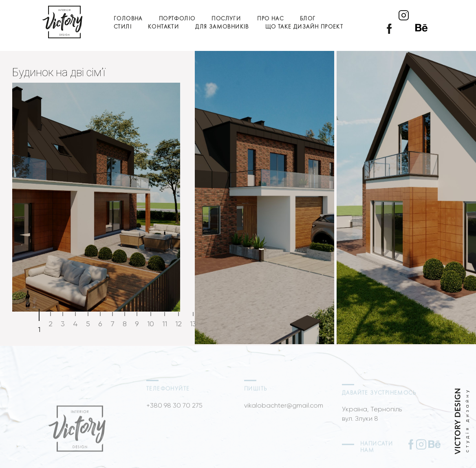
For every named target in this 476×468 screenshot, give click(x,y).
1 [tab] (39, 329)
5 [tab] (88, 324)
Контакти (163, 27)
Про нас (270, 19)
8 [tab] (125, 324)
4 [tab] (75, 324)
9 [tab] (137, 324)
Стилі (123, 27)
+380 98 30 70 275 (174, 414)
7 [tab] (112, 324)
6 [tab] (100, 324)
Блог (308, 19)
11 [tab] (165, 324)
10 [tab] (151, 324)
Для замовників (222, 27)
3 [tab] (63, 324)
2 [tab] (51, 324)
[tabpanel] (238, 198)
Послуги (226, 19)
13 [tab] (193, 324)
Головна (128, 19)
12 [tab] (178, 324)
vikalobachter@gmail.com (284, 414)
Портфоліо (177, 19)
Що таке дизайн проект (304, 27)
